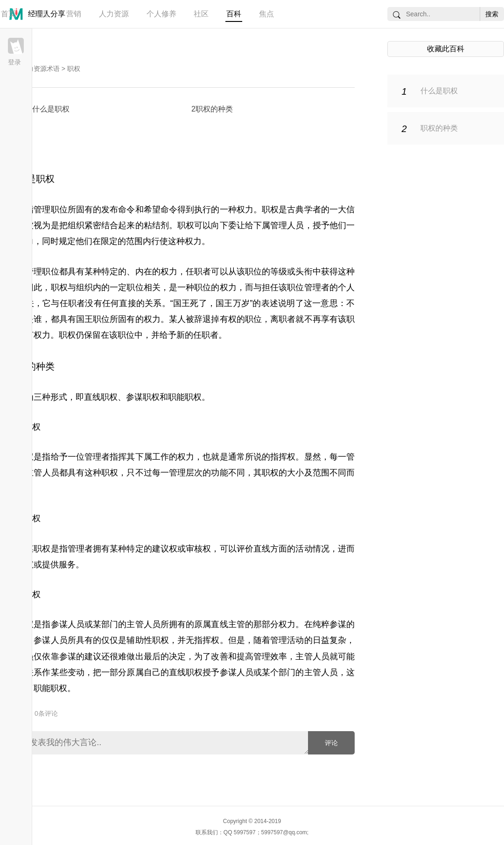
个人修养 (161, 14)
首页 (8, 14)
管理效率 (270, 656)
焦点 (266, 14)
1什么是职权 (49, 109)
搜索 (492, 14)
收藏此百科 (446, 49)
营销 (74, 14)
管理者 (97, 457)
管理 (41, 14)
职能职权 (185, 397)
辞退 (203, 319)
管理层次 (186, 473)
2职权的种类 (212, 109)
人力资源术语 (40, 69)
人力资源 (114, 14)
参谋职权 (143, 397)
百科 (234, 14)
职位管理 (304, 287)
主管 (34, 473)
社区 (201, 14)
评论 (331, 743)
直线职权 (101, 397)
